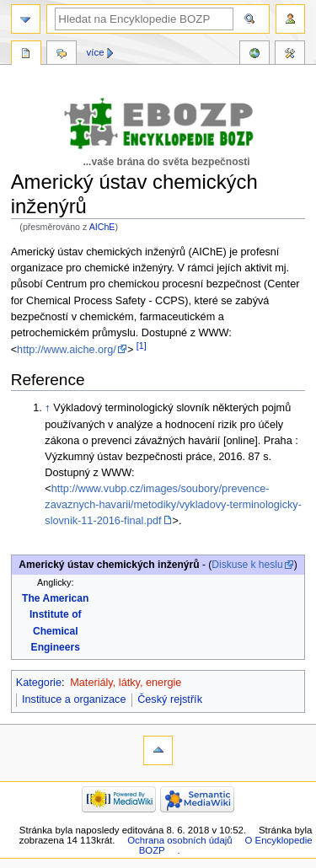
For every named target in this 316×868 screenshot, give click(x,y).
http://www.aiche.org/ (67, 350)
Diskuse (62, 55)
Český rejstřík (170, 699)
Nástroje (290, 55)
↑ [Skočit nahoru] (47, 408)
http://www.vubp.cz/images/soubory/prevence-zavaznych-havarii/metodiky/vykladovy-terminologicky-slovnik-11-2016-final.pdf (173, 505)
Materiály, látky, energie (126, 683)
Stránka (26, 55)
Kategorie (39, 683)
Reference (254, 55)
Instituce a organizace (74, 699)
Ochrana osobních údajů (179, 840)
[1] (142, 346)
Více (96, 52)
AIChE (102, 227)
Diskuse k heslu (247, 565)
